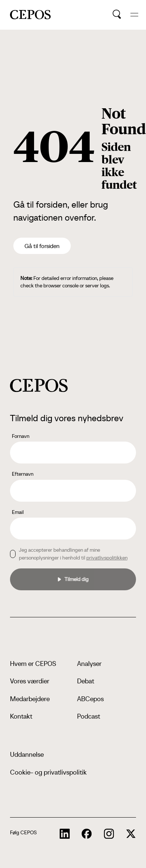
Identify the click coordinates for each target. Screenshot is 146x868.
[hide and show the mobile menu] (134, 15)
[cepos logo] (39, 385)
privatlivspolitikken (107, 558)
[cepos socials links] (65, 834)
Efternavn (23, 474)
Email (18, 512)
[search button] (117, 14)
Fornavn (21, 436)
